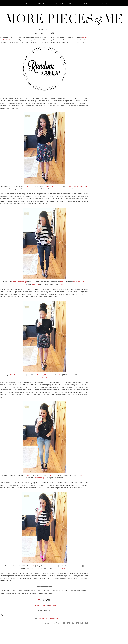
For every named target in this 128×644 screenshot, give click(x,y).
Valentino (35, 284)
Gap (60, 375)
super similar (51, 186)
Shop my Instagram (63, 4)
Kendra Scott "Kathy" (19, 282)
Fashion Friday (44, 618)
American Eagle (79, 282)
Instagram (53, 605)
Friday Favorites (56, 618)
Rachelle (28, 475)
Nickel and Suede (17, 375)
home (26, 4)
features (87, 4)
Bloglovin (36, 605)
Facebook (44, 605)
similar (27, 186)
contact (105, 4)
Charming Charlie (43, 375)
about (41, 4)
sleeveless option (80, 186)
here (62, 189)
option (71, 186)
